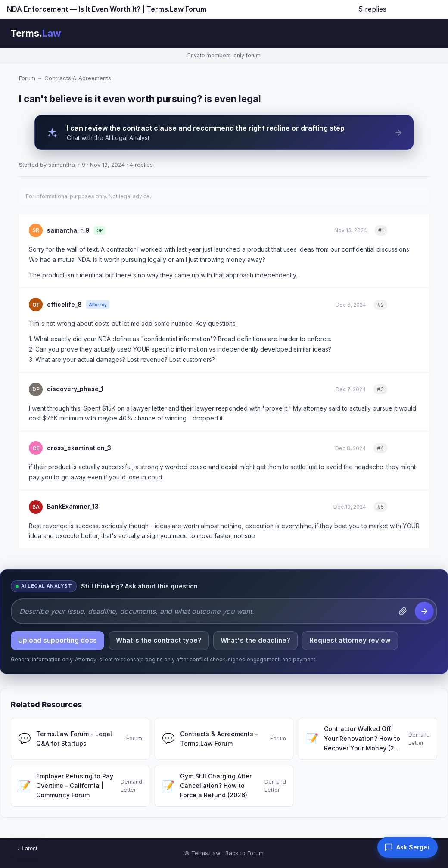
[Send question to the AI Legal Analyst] (424, 611)
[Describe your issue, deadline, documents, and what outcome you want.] (205, 611)
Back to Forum (244, 853)
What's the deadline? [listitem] (255, 640)
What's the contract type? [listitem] (159, 640)
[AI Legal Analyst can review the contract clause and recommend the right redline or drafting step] (224, 132)
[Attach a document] (403, 611)
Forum (27, 78)
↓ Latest (27, 848)
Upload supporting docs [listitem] (58, 640)
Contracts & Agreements (78, 78)
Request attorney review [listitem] (350, 640)
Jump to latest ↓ (416, 9)
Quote (408, 230)
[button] (408, 847)
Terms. (36, 33)
